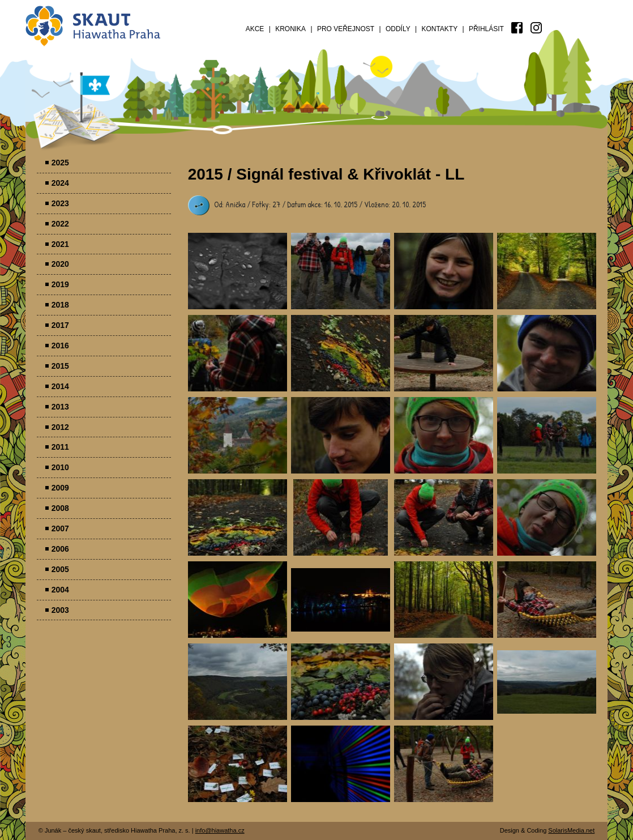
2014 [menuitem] (60, 386)
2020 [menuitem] (60, 264)
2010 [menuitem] (60, 467)
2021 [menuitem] (60, 244)
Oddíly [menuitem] (398, 29)
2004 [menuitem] (60, 590)
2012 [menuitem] (60, 427)
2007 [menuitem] (60, 528)
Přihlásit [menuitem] (486, 29)
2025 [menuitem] (60, 163)
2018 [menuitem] (60, 305)
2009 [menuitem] (60, 488)
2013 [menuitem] (60, 407)
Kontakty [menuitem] (439, 29)
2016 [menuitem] (60, 346)
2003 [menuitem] (60, 610)
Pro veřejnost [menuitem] (346, 29)
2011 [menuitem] (60, 447)
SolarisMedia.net (571, 830)
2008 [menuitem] (60, 508)
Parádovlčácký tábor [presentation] (238, 271)
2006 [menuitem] (60, 549)
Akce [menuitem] (255, 29)
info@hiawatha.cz (220, 830)
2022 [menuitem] (60, 224)
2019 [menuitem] (60, 284)
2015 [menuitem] (60, 366)
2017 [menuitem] (60, 325)
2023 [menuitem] (60, 203)
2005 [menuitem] (60, 569)
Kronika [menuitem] (290, 29)
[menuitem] (517, 28)
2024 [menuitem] (60, 183)
